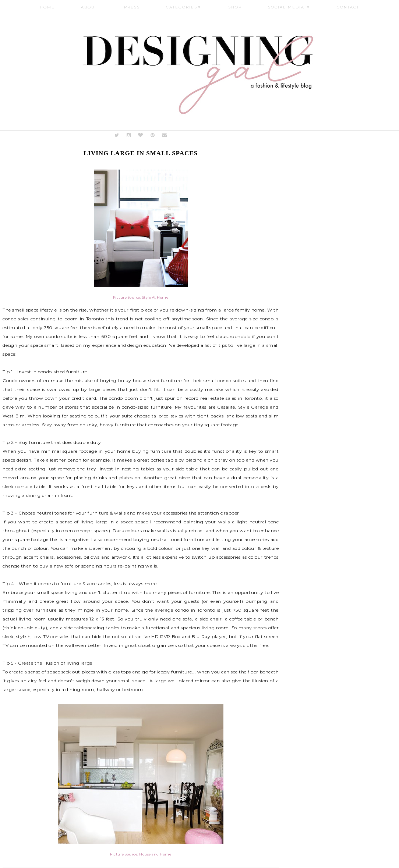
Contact (348, 7)
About (89, 7)
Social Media (289, 7)
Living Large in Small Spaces (141, 153)
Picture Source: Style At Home (141, 297)
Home (47, 7)
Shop (235, 7)
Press (132, 7)
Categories (184, 7)
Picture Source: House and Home (141, 854)
